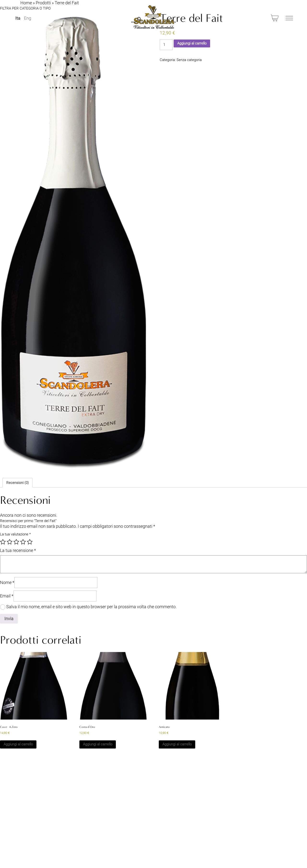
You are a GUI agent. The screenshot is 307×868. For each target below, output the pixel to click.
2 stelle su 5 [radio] (10, 542)
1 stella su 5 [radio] (3, 542)
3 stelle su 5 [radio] (16, 542)
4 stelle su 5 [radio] (23, 542)
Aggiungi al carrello (192, 43)
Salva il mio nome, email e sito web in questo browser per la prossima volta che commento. (91, 607)
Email (7, 596)
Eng (28, 18)
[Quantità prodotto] (166, 45)
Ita (18, 18)
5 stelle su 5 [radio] (30, 542)
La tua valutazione (15, 534)
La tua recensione (18, 550)
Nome (7, 582)
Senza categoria (189, 60)
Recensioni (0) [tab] (18, 483)
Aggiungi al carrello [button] (18, 744)
